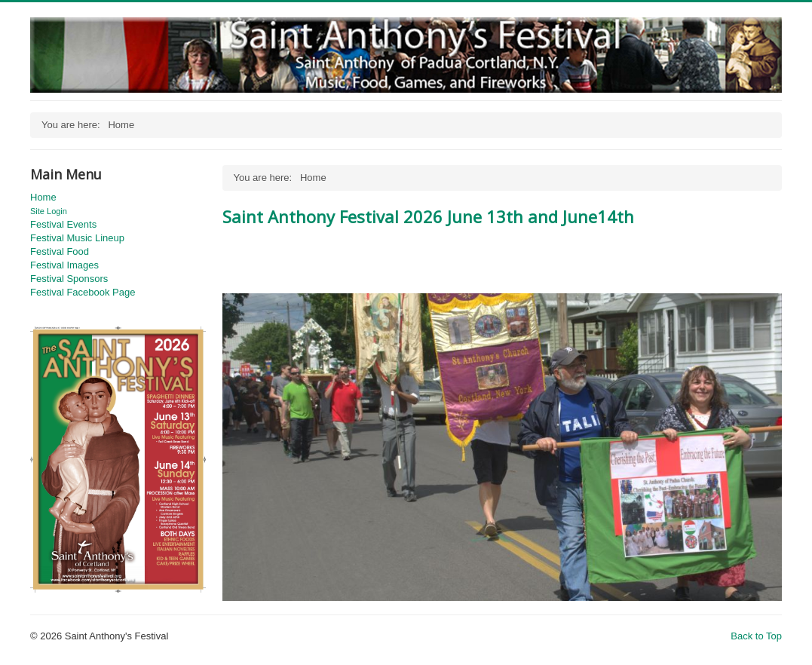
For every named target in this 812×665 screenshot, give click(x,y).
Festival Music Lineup (77, 238)
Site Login (49, 211)
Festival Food (60, 251)
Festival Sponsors (69, 279)
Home (43, 197)
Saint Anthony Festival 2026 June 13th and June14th (428, 216)
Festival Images (64, 265)
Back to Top (756, 636)
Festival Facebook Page (83, 292)
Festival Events (63, 224)
